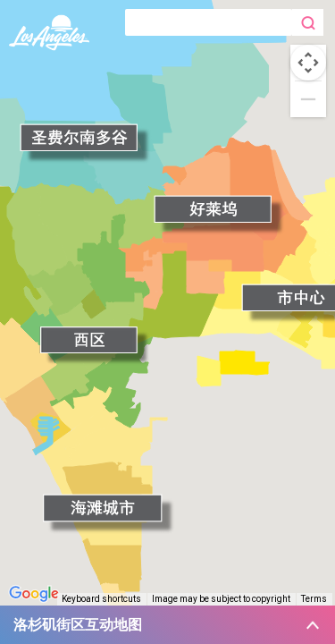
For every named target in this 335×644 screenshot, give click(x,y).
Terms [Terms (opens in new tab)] (314, 599)
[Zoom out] (308, 99)
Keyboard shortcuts (101, 599)
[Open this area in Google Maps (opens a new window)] (34, 594)
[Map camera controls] (308, 63)
